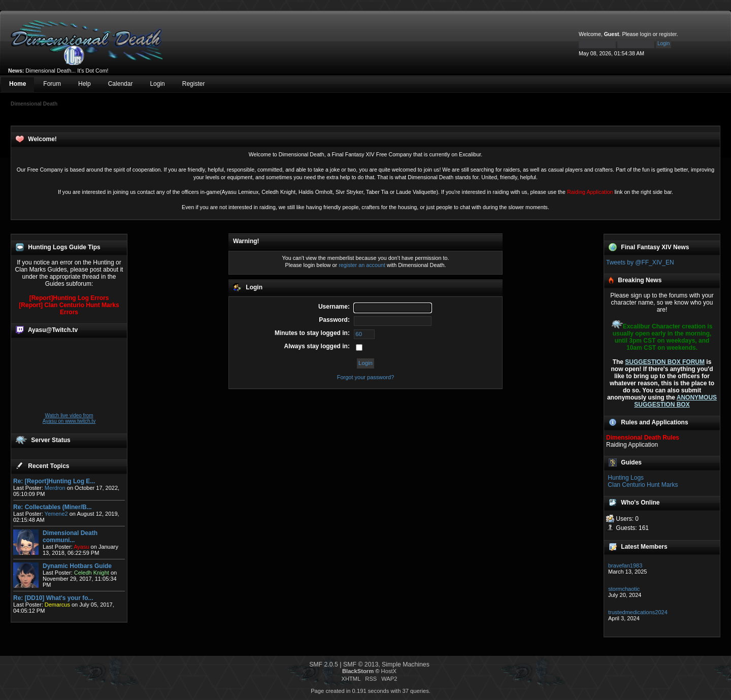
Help (85, 84)
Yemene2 (56, 514)
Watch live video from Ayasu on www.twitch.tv (69, 418)
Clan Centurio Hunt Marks (643, 485)
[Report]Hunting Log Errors (69, 298)
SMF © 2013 (361, 664)
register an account (362, 265)
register (668, 34)
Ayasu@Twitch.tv (53, 330)
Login (157, 84)
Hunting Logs (626, 478)
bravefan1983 (625, 565)
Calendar (121, 84)
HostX (389, 671)
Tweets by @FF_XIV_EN (640, 262)
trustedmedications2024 (638, 612)
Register (194, 84)
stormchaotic (624, 589)
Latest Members (644, 547)
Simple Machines (406, 664)
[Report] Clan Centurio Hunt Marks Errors (69, 309)
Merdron (55, 488)
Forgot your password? (366, 377)
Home (18, 84)
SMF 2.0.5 (324, 664)
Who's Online (640, 503)
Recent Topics (48, 466)
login (646, 34)
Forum (52, 84)
